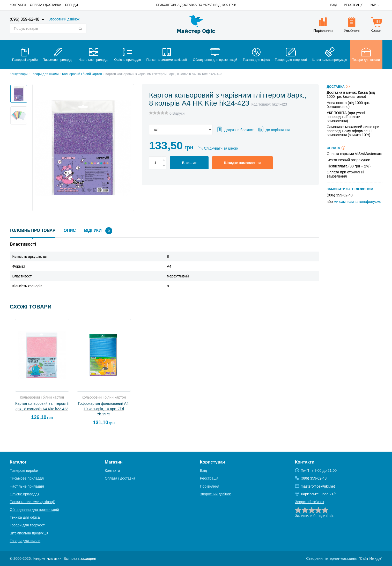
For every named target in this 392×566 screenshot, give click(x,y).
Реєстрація (354, 5)
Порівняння (210, 486)
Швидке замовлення (242, 163)
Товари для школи (45, 74)
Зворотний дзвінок (64, 19)
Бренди (72, 5)
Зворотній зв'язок (309, 502)
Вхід (334, 5)
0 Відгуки (177, 113)
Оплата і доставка (46, 5)
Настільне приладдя (27, 486)
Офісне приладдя (25, 494)
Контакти (18, 5)
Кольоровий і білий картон (82, 74)
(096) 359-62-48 (25, 19)
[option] (17, 92)
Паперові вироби (24, 471)
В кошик (189, 163)
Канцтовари (19, 74)
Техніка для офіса (25, 517)
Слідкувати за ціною (221, 148)
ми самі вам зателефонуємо (357, 202)
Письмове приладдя (27, 478)
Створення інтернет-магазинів (331, 558)
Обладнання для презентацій (34, 510)
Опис (70, 230)
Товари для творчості (28, 525)
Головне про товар (33, 230)
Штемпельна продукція (29, 533)
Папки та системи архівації (32, 502)
